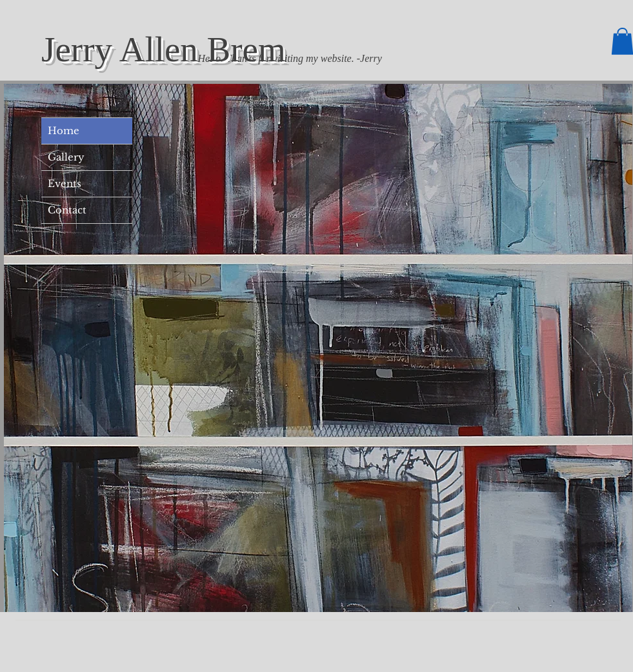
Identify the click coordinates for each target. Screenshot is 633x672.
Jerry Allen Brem (164, 49)
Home (64, 131)
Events (65, 183)
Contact (67, 210)
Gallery (66, 157)
